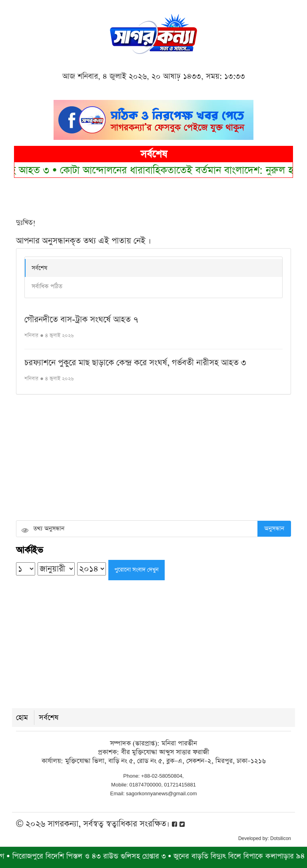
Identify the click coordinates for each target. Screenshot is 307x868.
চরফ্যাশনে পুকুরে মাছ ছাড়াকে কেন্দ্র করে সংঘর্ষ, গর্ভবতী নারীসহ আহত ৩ (135, 363)
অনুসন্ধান (274, 529)
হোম (22, 718)
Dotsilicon (281, 838)
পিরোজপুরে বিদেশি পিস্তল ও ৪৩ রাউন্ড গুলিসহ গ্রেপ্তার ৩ (92, 856)
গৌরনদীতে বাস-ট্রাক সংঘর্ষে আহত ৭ (81, 320)
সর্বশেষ (39, 268)
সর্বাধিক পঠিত (47, 286)
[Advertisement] (153, 458)
